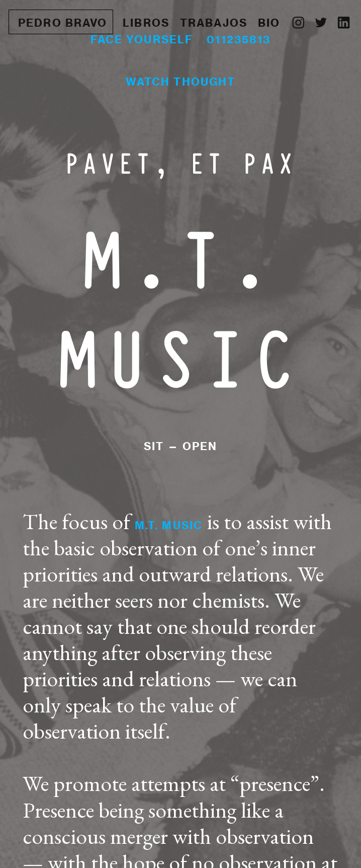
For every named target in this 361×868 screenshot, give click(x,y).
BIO (269, 23)
